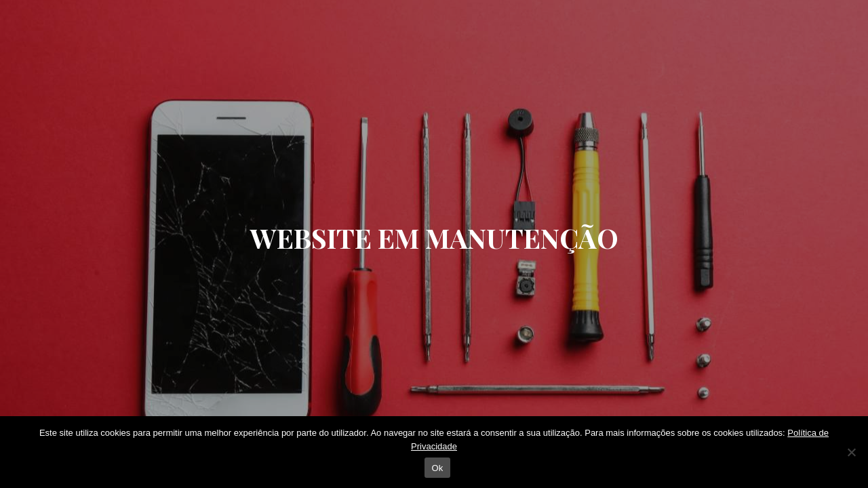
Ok (437, 468)
